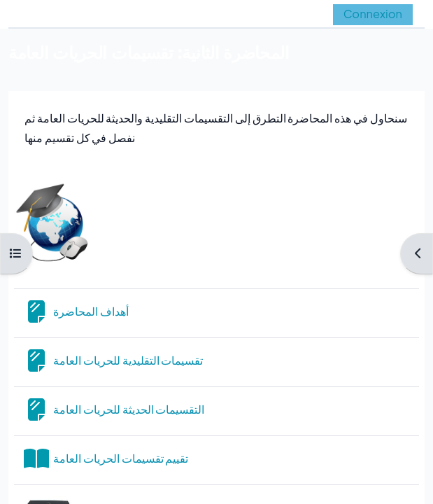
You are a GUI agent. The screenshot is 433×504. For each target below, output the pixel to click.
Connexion (373, 14)
